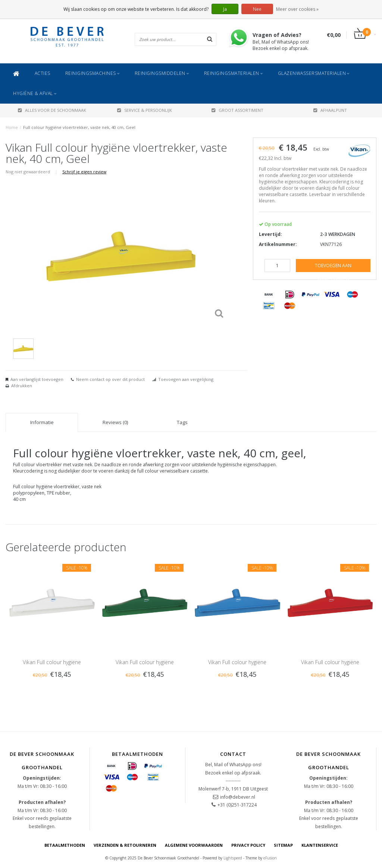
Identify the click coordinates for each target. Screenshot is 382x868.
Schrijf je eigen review (84, 172)
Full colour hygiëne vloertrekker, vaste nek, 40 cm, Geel (79, 127)
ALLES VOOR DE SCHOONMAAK (52, 110)
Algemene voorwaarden (194, 845)
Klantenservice (320, 845)
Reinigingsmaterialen (234, 73)
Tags (182, 422)
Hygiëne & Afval (35, 93)
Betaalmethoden (65, 845)
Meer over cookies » (297, 9)
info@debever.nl (238, 797)
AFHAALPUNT (330, 110)
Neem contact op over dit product (110, 379)
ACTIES (43, 73)
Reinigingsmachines (93, 73)
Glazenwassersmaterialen (314, 73)
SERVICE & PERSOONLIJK (145, 110)
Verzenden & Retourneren (125, 845)
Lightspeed (233, 858)
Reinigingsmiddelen (162, 73)
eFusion (270, 858)
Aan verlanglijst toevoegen (37, 379)
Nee (257, 9)
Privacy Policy (248, 845)
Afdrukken (22, 386)
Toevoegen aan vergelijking (186, 379)
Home (12, 127)
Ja (225, 9)
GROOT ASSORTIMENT (237, 110)
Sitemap (283, 845)
